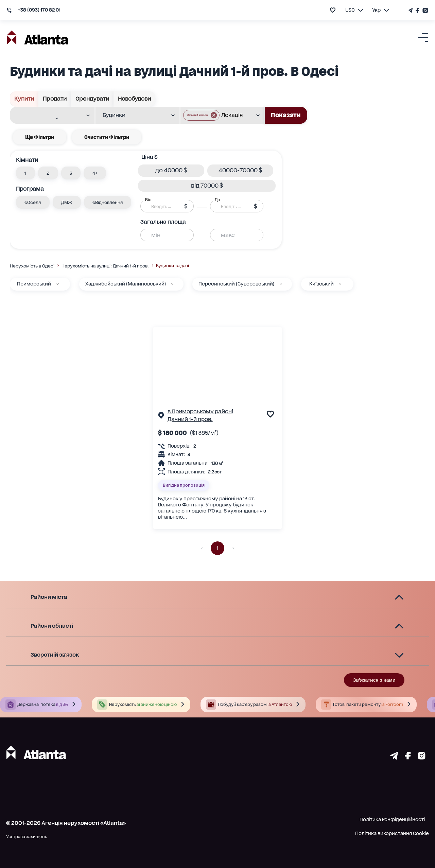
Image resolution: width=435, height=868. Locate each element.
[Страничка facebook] (408, 757)
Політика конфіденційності (392, 819)
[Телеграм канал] (411, 10)
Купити (24, 99)
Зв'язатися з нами (374, 680)
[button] (25, 173)
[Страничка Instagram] (425, 10)
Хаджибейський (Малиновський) (126, 284)
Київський (321, 284)
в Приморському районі (200, 411)
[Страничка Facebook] (418, 10)
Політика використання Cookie (392, 833)
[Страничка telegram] (394, 757)
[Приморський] (58, 284)
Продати (55, 99)
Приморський (34, 284)
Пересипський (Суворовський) (236, 284)
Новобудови (135, 99)
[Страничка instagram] (422, 757)
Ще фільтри (40, 137)
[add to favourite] (333, 10)
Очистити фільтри (107, 137)
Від (148, 200)
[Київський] (340, 284)
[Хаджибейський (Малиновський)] (172, 284)
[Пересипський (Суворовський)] (281, 284)
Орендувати (92, 99)
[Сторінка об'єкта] (161, 416)
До (217, 200)
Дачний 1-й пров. (190, 419)
